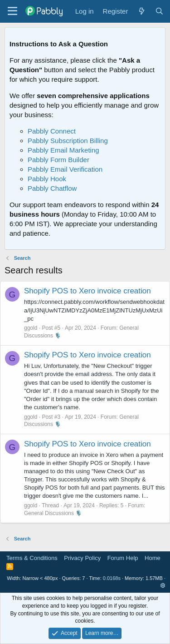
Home (153, 558)
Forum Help (123, 558)
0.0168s (112, 578)
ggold (31, 328)
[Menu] (12, 11)
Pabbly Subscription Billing (68, 141)
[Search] (159, 11)
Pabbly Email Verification (65, 169)
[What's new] (141, 11)
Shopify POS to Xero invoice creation (87, 291)
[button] (163, 585)
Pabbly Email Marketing (63, 150)
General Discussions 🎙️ (53, 513)
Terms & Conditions (32, 558)
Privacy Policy (82, 558)
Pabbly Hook (47, 179)
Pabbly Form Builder (58, 160)
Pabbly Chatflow (52, 188)
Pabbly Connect (52, 131)
